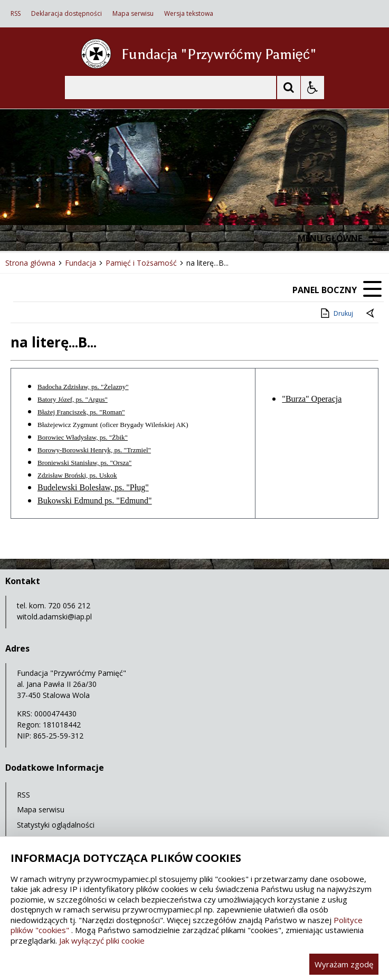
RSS (16, 14)
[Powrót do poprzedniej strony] (371, 314)
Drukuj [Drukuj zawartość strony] (336, 313)
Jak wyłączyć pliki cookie (102, 940)
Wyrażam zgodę (344, 964)
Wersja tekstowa (189, 14)
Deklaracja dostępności (67, 14)
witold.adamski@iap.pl (54, 617)
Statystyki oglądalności (56, 825)
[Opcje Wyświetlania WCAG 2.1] (312, 88)
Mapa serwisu (133, 14)
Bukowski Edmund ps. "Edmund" (95, 501)
